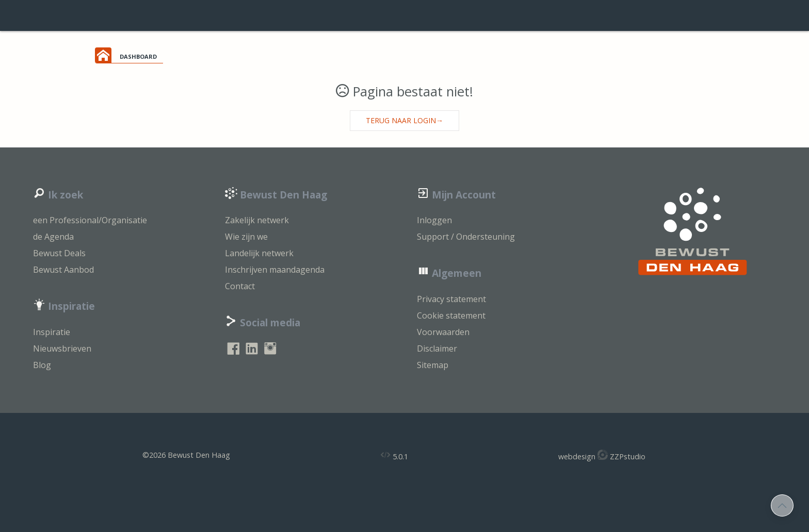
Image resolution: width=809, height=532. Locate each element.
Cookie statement (451, 315)
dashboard (138, 56)
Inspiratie (52, 332)
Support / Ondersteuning (466, 237)
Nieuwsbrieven (62, 348)
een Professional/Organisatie (90, 220)
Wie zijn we (246, 237)
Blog (42, 365)
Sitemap (433, 365)
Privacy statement (451, 299)
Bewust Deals (59, 253)
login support (405, 16)
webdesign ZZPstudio (602, 455)
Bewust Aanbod (63, 270)
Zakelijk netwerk (257, 220)
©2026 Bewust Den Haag (186, 455)
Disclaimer (437, 348)
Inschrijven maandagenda (275, 270)
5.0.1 (394, 455)
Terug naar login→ (405, 120)
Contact (240, 286)
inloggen (778, 16)
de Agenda (53, 237)
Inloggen (434, 220)
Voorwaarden (443, 332)
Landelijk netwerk (259, 253)
